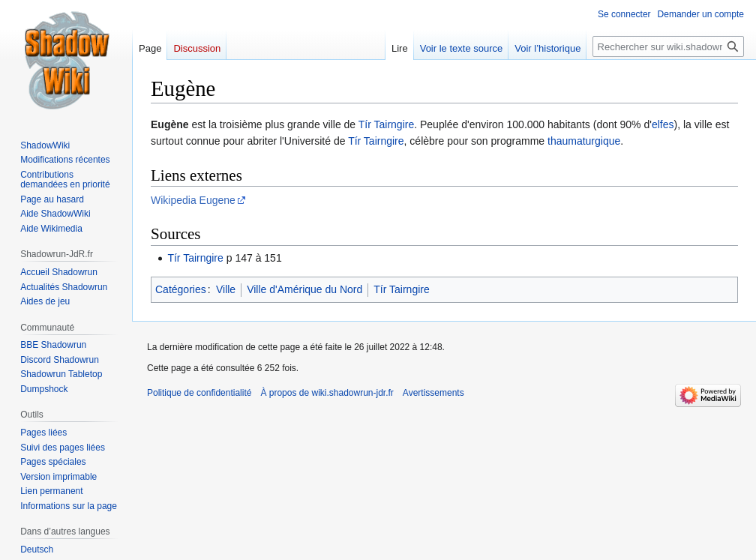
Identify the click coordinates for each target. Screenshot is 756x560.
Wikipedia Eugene (193, 200)
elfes (663, 124)
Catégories (181, 289)
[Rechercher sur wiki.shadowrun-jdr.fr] (668, 46)
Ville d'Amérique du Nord (304, 289)
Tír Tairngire (386, 124)
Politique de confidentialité (199, 393)
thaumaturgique (584, 141)
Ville (226, 289)
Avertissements (433, 393)
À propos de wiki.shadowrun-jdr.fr (327, 393)
